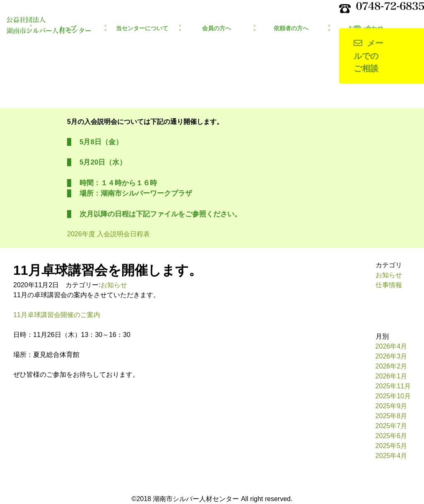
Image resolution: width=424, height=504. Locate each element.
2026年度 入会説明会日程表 (108, 234)
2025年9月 (391, 406)
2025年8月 (391, 416)
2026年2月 (391, 366)
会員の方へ (217, 28)
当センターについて (142, 28)
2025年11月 (393, 386)
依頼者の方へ (291, 28)
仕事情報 (389, 285)
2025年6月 (391, 436)
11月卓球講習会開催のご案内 (57, 315)
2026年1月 (391, 376)
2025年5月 (391, 446)
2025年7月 (391, 426)
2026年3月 (391, 356)
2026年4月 (391, 346)
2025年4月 (391, 456)
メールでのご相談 (369, 56)
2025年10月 (393, 396)
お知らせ (114, 285)
